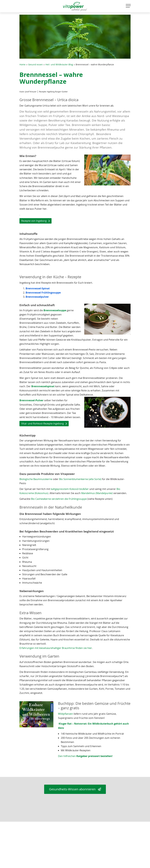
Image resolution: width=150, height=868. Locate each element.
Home (22, 65)
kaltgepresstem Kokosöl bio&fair (70, 489)
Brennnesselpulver (37, 297)
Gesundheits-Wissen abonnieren (75, 789)
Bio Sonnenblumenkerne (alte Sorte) (80, 479)
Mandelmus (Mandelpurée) (97, 493)
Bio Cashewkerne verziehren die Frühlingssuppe (59, 499)
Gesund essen (35, 65)
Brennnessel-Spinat (38, 288)
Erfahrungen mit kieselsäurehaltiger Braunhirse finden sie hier (56, 648)
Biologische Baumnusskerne (36, 479)
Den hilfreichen (85, 756)
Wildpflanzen (66, 714)
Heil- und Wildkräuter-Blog (59, 65)
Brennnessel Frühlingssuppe (43, 293)
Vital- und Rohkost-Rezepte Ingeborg (43, 424)
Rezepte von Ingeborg (34, 221)
